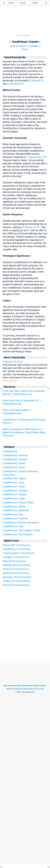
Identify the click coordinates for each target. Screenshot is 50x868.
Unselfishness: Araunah (15, 459)
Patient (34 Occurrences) (16, 569)
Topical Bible (31, 432)
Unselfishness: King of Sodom (18, 503)
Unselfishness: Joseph (14, 494)
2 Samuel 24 (37, 81)
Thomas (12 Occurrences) (16, 581)
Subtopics (34, 46)
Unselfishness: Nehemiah (16, 510)
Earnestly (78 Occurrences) (17, 577)
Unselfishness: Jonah (14, 487)
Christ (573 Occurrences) (16, 585)
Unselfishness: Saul (13, 526)
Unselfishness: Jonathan (15, 491)
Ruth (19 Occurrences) (15, 561)
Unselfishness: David (14, 467)
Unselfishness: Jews (13, 483)
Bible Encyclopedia (13, 432)
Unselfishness (10, 451)
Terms (25, 49)
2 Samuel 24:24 (31, 227)
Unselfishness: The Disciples (18, 534)
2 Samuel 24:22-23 (36, 157)
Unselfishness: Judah (14, 498)
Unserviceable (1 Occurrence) (18, 553)
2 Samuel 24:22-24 (13, 362)
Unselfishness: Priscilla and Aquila (20, 523)
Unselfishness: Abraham (15, 455)
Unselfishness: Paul (13, 514)
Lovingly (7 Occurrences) (16, 557)
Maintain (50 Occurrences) (16, 565)
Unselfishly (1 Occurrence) (16, 549)
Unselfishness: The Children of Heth (21, 530)
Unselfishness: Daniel (14, 463)
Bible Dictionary (33, 429)
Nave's (23, 46)
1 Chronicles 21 (15, 84)
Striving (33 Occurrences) (16, 573)
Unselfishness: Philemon (16, 518)
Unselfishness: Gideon (14, 478)
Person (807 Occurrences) (16, 545)
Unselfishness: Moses (14, 507)
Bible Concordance (13, 429)
